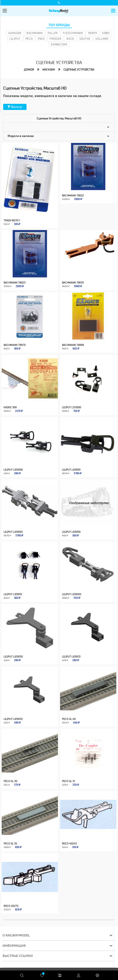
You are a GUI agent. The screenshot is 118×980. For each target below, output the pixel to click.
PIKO (41, 39)
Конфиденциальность (82, 955)
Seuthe (85, 39)
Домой (29, 70)
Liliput (15, 39)
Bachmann (35, 33)
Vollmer (102, 39)
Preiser (55, 39)
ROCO (70, 39)
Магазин (49, 70)
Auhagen (15, 33)
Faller (53, 33)
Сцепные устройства (79, 70)
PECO (29, 39)
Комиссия (59, 44)
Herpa (93, 33)
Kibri (106, 33)
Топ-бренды (59, 25)
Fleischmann (73, 33)
